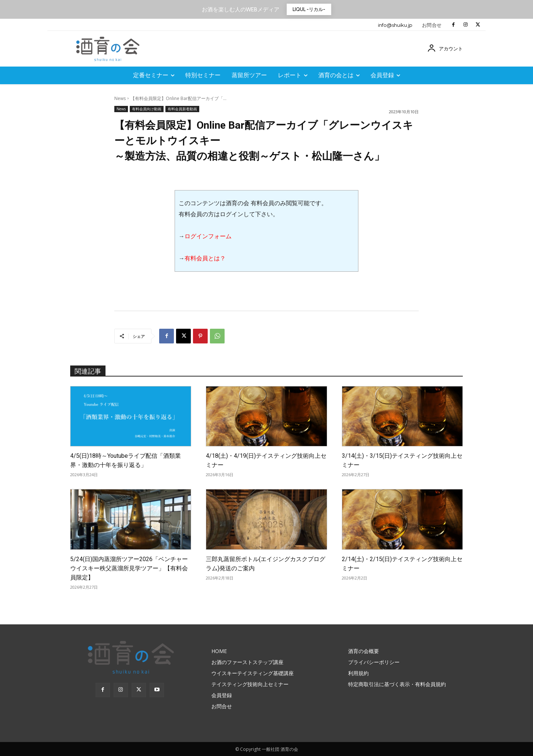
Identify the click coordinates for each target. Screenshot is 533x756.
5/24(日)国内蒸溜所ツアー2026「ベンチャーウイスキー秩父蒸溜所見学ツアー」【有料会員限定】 (129, 568)
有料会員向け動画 (147, 109)
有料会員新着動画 (182, 109)
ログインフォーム (208, 236)
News (120, 98)
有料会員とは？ (205, 258)
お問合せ (432, 25)
